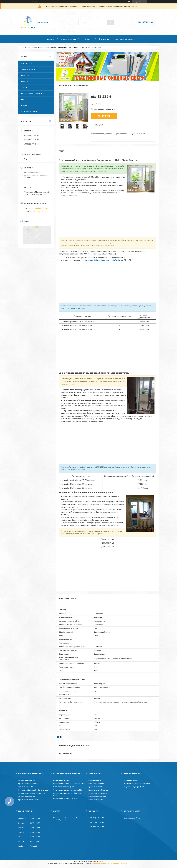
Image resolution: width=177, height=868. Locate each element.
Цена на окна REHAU (96, 783)
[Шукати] (111, 22)
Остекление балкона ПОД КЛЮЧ (66, 798)
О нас (87, 39)
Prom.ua (100, 861)
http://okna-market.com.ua (39, 208)
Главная (50, 39)
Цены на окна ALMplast (98, 793)
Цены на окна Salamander (99, 790)
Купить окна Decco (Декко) (29, 800)
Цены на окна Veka (96, 800)
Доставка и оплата (124, 39)
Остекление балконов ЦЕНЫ (64, 780)
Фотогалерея (26, 64)
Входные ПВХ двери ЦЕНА (134, 787)
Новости (24, 82)
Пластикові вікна (47, 47)
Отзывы (24, 105)
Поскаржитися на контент (101, 863)
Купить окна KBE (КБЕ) (27, 787)
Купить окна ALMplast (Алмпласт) (32, 793)
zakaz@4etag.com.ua (38, 212)
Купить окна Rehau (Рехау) (29, 783)
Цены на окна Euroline (97, 796)
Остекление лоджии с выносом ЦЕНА (68, 790)
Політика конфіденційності (120, 863)
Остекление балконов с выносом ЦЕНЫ (69, 783)
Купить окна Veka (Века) (28, 796)
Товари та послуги (32, 47)
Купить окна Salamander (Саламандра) (33, 790)
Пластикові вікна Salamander (67, 47)
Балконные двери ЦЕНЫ (133, 780)
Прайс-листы (26, 76)
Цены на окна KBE (95, 787)
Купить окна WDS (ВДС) (27, 780)
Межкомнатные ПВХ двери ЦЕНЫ (137, 783)
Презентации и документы (32, 94)
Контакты (104, 39)
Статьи (24, 88)
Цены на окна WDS (96, 780)
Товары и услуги (68, 39)
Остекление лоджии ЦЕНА (64, 787)
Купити (106, 116)
